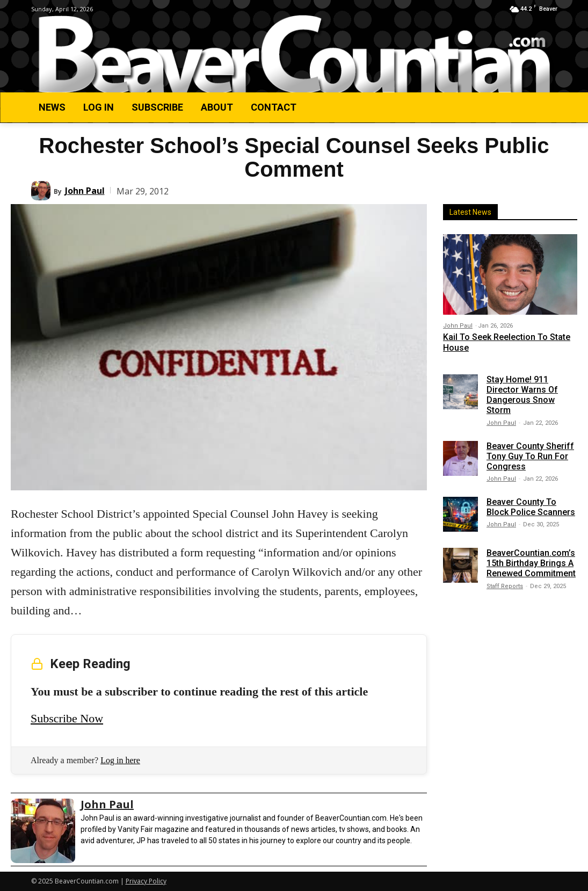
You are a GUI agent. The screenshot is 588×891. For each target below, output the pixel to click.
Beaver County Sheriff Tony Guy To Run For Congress (530, 456)
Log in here (120, 760)
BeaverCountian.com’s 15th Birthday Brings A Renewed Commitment (531, 563)
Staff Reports (505, 586)
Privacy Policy (146, 881)
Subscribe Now (67, 718)
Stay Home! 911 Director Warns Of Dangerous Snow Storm (522, 395)
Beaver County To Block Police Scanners (531, 507)
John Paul (85, 191)
